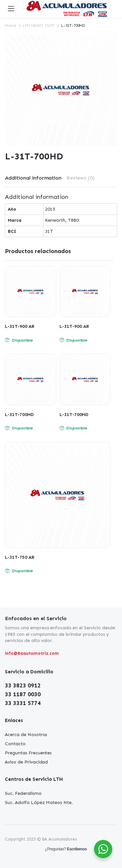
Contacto (15, 744)
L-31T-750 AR (20, 557)
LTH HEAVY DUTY (39, 25)
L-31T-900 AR (20, 326)
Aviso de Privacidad (26, 762)
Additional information (33, 178)
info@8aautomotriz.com (32, 653)
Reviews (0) (81, 178)
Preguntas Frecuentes (28, 753)
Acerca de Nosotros (26, 735)
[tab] (33, 178)
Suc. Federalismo (23, 793)
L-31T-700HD (19, 415)
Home (11, 25)
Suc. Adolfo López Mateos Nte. (39, 803)
